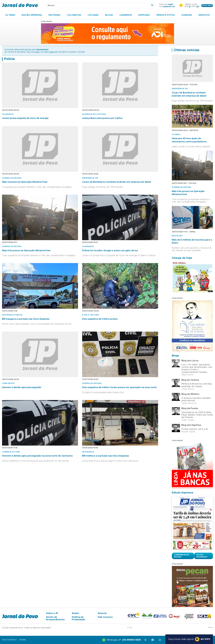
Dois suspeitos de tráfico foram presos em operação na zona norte (119, 387)
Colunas (93, 15)
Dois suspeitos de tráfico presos (100, 319)
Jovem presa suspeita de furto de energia (25, 118)
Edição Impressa (32, 15)
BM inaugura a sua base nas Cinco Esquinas (26, 319)
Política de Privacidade (78, 618)
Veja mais (207, 5)
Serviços (204, 15)
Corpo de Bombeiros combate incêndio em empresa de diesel (117, 182)
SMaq (210, 628)
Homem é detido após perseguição (22, 387)
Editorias (54, 15)
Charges (187, 15)
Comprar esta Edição (181, 556)
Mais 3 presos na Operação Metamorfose (25, 182)
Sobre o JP (52, 613)
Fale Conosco (105, 617)
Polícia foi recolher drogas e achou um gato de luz (110, 251)
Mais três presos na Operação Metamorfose (26, 251)
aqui (51, 52)
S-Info (130, 628)
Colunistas (74, 15)
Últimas (10, 15)
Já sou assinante (202, 556)
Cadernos (126, 15)
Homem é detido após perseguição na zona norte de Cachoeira (37, 456)
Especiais (144, 15)
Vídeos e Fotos (165, 15)
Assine (75, 613)
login (171, 4)
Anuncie (102, 613)
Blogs (109, 15)
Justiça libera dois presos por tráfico (102, 118)
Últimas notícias (186, 50)
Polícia (9, 59)
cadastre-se (169, 7)
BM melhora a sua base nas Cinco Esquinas (106, 456)
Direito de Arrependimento (55, 618)
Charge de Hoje (182, 258)
